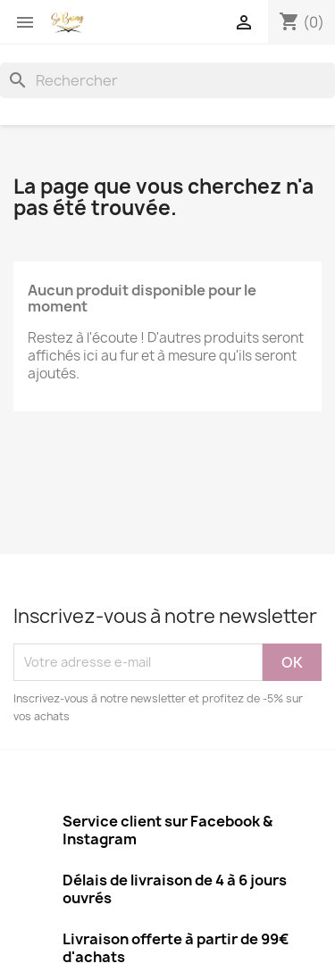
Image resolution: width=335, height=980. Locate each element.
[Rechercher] (167, 80)
